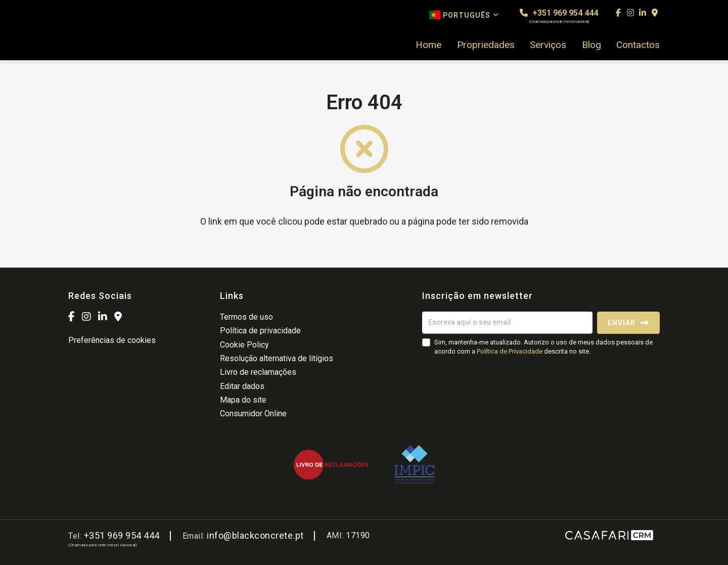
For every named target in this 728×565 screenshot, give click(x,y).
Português (464, 15)
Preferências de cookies (112, 340)
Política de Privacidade (510, 351)
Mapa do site (243, 400)
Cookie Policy (244, 345)
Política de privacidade (260, 331)
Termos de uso (246, 317)
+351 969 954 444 (559, 16)
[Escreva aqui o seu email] (507, 323)
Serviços (548, 45)
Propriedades (486, 45)
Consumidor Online (253, 414)
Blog (591, 45)
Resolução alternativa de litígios (277, 358)
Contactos (638, 45)
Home (428, 45)
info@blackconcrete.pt (255, 535)
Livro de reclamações (258, 372)
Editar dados (242, 386)
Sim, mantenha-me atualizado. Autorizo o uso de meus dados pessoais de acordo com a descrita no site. (543, 347)
